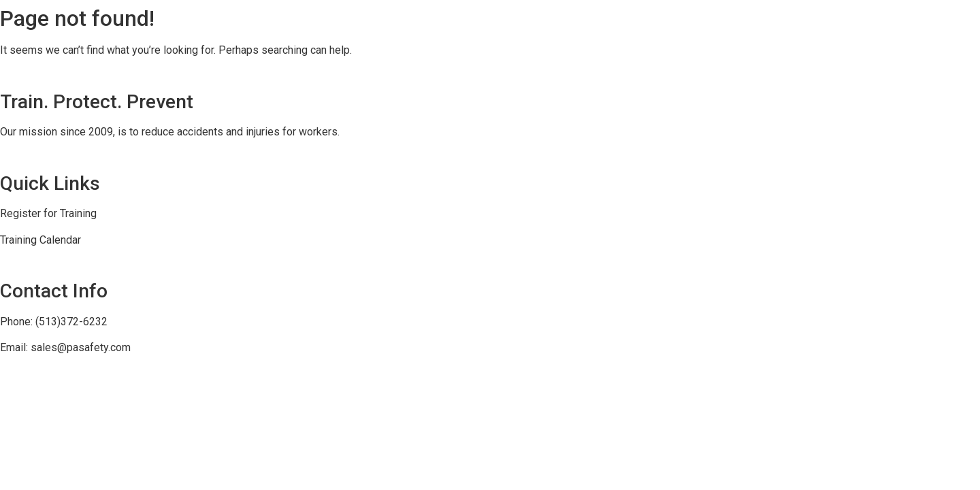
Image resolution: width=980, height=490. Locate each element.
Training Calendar (40, 240)
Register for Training (48, 213)
